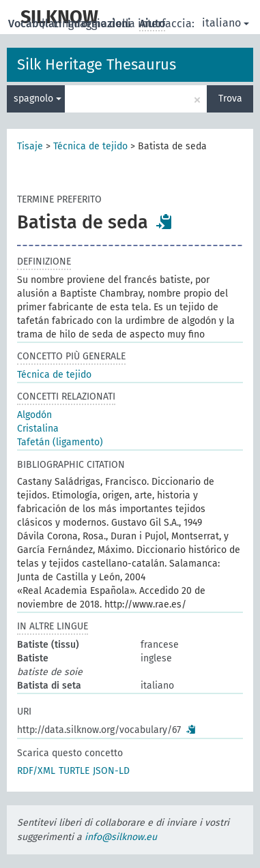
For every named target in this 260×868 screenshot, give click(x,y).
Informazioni (101, 24)
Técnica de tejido (90, 146)
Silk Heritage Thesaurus (97, 64)
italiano (226, 23)
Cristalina (38, 429)
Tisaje (30, 146)
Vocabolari (37, 24)
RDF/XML (36, 771)
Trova (230, 99)
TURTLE (74, 771)
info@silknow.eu (121, 837)
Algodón (34, 415)
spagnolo (38, 99)
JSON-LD (111, 771)
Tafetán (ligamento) (60, 442)
